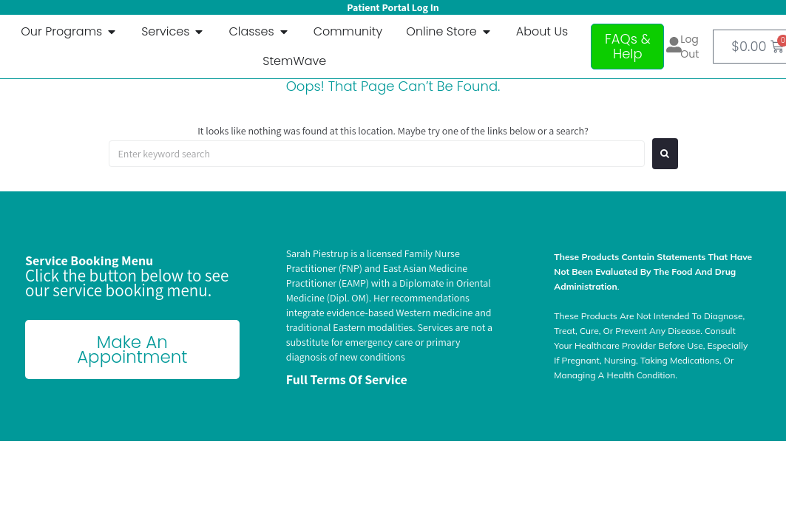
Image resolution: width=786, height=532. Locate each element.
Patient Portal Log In (393, 7)
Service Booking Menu (89, 260)
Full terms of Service (347, 379)
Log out (690, 47)
